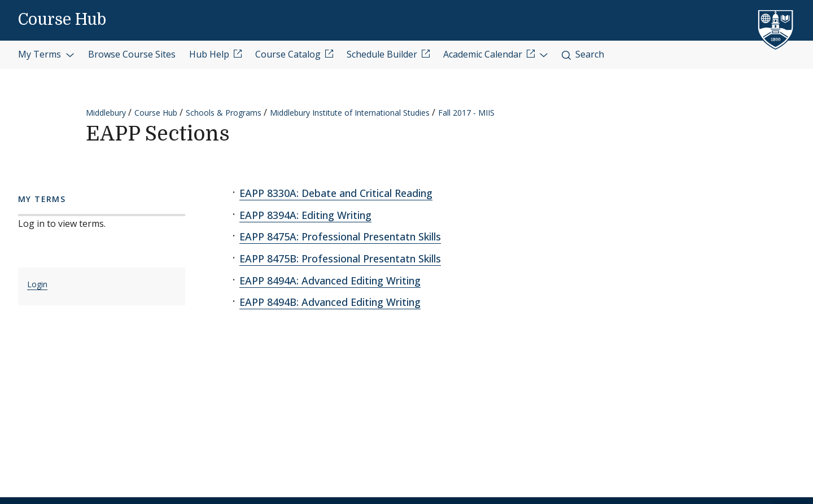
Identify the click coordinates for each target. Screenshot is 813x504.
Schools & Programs (224, 113)
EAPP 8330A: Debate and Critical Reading (336, 193)
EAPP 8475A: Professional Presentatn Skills (340, 236)
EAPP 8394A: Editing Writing (305, 215)
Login (37, 284)
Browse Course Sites (132, 54)
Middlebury (106, 113)
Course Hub (62, 20)
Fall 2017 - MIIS (466, 113)
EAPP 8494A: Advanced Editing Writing (330, 281)
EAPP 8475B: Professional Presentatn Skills (340, 258)
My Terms (46, 54)
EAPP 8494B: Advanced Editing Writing (330, 302)
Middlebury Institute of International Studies (350, 113)
